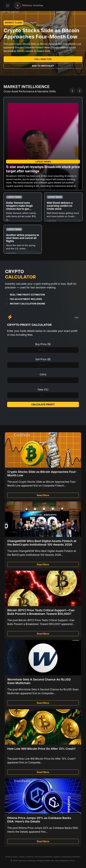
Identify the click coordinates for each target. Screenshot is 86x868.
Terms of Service (27, 857)
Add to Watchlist (43, 66)
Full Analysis (43, 59)
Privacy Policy (12, 857)
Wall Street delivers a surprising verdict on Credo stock (60, 206)
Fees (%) (43, 390)
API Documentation (44, 857)
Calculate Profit (43, 404)
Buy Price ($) (43, 344)
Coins (43, 374)
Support (57, 857)
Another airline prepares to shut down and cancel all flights (23, 238)
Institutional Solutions (71, 857)
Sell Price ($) (43, 359)
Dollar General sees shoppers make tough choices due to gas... (19, 206)
